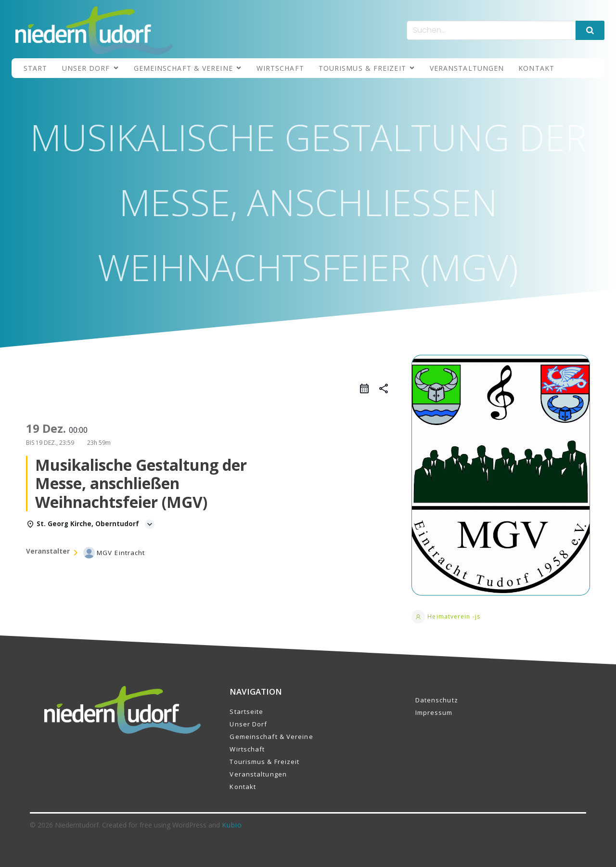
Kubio (232, 825)
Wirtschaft (280, 68)
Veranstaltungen (467, 68)
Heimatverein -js (446, 617)
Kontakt (536, 68)
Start (36, 68)
